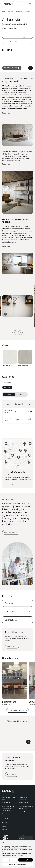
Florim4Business (24, 803)
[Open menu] (30, 4)
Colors (9, 394)
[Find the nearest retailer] (17, 485)
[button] (15, 333)
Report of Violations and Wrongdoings (26, 807)
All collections (19, 12)
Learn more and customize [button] (17, 864)
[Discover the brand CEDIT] (17, 739)
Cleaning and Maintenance (23, 798)
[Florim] (9, 4)
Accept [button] (26, 860)
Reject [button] (10, 860)
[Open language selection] (26, 838)
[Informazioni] (22, 404)
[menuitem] (7, 387)
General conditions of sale (9, 798)
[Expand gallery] (5, 314)
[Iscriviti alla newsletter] (12, 774)
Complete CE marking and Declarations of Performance (9, 808)
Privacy (4, 822)
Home (4, 12)
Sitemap (5, 830)
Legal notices (6, 819)
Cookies (5, 826)
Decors (21, 394)
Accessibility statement (9, 814)
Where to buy (23, 812)
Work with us (6, 803)
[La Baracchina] (15, 684)
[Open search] (26, 4)
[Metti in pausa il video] (31, 68)
